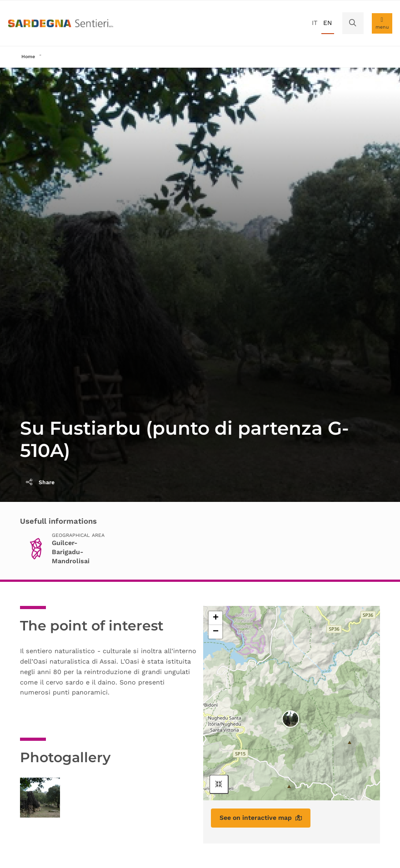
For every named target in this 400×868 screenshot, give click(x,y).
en (327, 23)
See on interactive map (261, 818)
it (315, 23)
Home (28, 57)
